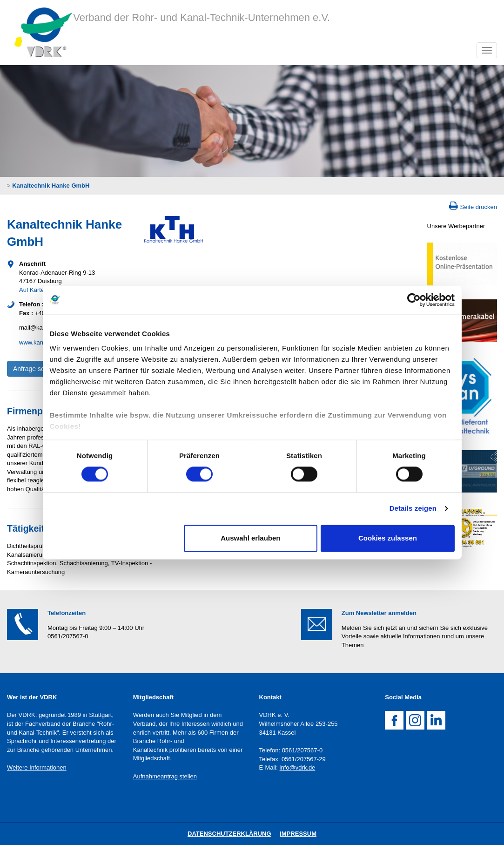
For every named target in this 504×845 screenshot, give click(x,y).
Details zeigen (413, 509)
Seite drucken (479, 207)
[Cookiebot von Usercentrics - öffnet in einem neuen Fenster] (414, 300)
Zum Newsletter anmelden (379, 613)
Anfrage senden (36, 369)
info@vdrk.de (298, 767)
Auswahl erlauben (250, 538)
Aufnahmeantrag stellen (165, 776)
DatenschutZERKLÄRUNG (229, 834)
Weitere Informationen (37, 767)
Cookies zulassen (388, 538)
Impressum (298, 834)
